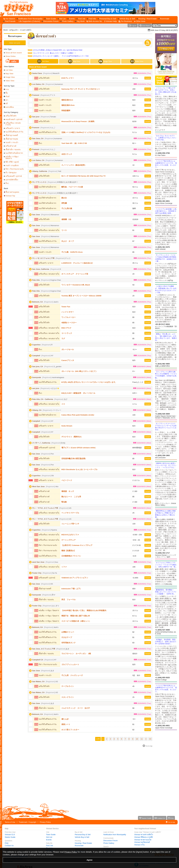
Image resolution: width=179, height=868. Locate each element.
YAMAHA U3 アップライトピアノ (75, 578)
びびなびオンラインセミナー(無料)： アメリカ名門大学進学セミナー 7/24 (58, 56)
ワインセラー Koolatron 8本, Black (76, 285)
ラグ (63, 339)
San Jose (36, 215)
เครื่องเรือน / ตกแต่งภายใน (13, 124)
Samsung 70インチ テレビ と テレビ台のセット (81, 89)
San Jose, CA (38, 138)
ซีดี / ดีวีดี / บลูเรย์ (12, 162)
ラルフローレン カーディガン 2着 (76, 654)
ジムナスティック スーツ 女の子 (76, 708)
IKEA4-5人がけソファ (70, 535)
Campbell (36, 356)
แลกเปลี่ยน (10, 107)
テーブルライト (68, 686)
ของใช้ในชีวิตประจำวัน (14, 132)
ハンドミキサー (68, 312)
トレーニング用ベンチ (70, 524)
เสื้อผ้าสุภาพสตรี (12, 135)
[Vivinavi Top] (17, 8)
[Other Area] (140, 21)
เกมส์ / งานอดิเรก (12, 165)
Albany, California (40, 171)
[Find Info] (91, 19)
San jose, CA (38, 366)
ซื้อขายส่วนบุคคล (15, 36)
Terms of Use (10, 822)
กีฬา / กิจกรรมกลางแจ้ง (15, 169)
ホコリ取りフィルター (70, 730)
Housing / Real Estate (83, 843)
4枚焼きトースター (69, 323)
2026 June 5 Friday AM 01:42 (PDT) (164, 30)
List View (9, 70)
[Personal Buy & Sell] (107, 19)
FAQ (7, 843)
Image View (10, 77)
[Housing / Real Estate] (147, 19)
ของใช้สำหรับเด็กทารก (14, 153)
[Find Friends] (9, 21)
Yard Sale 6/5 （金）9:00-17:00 (74, 143)
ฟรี (7, 104)
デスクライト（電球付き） (72, 437)
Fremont (36, 95)
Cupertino (36, 345)
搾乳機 (64, 203)
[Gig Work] (80, 21)
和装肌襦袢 (66, 111)
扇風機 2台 (66, 219)
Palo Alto (36, 280)
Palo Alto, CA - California (43, 399)
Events (49, 840)
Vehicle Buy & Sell (82, 837)
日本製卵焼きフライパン (71, 556)
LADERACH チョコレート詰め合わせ (77, 263)
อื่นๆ (7, 183)
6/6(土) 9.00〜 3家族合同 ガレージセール (78, 393)
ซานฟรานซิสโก (26, 30)
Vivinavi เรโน (139, 845)
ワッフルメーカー (69, 317)
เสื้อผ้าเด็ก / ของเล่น (13, 150)
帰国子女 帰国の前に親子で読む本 (76, 616)
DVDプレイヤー (68, 78)
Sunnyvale (37, 377)
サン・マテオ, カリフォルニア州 (45, 508)
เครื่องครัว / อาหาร (13, 128)
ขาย (7, 89)
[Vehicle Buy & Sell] (126, 19)
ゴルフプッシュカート (70, 664)
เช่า (7, 100)
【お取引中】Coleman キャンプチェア (77, 545)
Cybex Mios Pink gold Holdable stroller (78, 415)
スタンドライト (68, 697)
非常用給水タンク (69, 643)
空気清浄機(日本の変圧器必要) (74, 459)
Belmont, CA (37, 302)
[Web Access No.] (94, 21)
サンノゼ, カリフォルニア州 (43, 258)
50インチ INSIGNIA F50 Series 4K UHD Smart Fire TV (83, 176)
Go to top (172, 822)
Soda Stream (67, 426)
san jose (36, 388)
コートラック (67, 333)
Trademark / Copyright (28, 822)
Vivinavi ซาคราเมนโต (143, 840)
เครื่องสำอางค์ (11, 146)
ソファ (64, 567)
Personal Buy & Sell (83, 835)
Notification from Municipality (115, 835)
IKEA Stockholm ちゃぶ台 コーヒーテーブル (79, 469)
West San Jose (38, 487)
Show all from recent (14, 53)
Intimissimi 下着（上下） (72, 589)
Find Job (50, 846)
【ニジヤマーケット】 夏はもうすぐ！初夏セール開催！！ (52, 53)
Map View (9, 74)
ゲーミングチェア (69, 540)
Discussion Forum (110, 841)
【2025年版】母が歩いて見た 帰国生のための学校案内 (84, 610)
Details (148, 78)
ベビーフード (67, 480)
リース (64, 230)
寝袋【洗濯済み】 (69, 551)
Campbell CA (38, 660)
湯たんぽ (65, 719)
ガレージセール (68, 349)
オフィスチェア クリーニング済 (75, 274)
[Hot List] (62, 19)
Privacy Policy (45, 822)
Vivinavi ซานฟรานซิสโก (144, 835)
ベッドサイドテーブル (70, 513)
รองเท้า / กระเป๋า (12, 142)
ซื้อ (7, 93)
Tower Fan (66, 307)
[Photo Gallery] (67, 21)
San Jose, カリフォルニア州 (44, 649)
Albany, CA (37, 410)
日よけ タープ (68, 241)
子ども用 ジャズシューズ (72, 675)
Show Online (11, 56)
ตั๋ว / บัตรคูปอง (11, 173)
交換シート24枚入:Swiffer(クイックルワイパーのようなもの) (86, 132)
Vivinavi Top (10, 196)
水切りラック (67, 154)
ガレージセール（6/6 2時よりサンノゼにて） (79, 371)
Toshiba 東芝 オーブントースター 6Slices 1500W (81, 296)
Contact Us (9, 846)
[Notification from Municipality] (30, 19)
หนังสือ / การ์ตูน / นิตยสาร (12, 158)
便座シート (66, 724)
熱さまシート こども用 (71, 497)
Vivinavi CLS (10, 835)
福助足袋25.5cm (68, 105)
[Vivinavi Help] (110, 21)
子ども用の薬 (67, 208)
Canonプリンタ (68, 360)
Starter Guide (10, 837)
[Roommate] (164, 19)
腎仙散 (64, 502)
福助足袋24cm (67, 100)
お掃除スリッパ (68, 632)
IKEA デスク (66, 328)
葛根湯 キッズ (68, 491)
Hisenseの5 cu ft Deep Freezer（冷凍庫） (79, 121)
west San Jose (38, 562)
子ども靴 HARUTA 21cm (72, 252)
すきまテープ (67, 637)
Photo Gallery (109, 843)
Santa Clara (37, 73)
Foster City (37, 573)
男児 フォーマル (69, 600)
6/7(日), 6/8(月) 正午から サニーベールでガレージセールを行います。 (89, 382)
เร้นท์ (7, 96)
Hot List (49, 837)
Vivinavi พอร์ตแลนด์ (142, 842)
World (5, 30)
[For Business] (125, 21)
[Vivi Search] (9, 19)
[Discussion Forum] (50, 21)
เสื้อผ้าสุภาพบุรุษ (12, 139)
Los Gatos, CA (38, 84)
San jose (36, 117)
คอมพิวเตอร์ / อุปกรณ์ (14, 119)
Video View (10, 81)
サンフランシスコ (39, 182)
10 (137, 739)
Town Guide (51, 835)
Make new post (15, 43)
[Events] (71, 19)
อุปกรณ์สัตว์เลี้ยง (12, 180)
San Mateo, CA (38, 682)
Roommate (79, 846)
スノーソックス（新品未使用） (74, 165)
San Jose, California (41, 269)
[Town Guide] (50, 19)
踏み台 (64, 198)
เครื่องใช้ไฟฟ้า (11, 116)
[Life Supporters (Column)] (29, 21)
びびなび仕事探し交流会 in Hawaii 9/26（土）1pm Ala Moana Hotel (55, 50)
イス (63, 404)
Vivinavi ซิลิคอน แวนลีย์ (144, 837)
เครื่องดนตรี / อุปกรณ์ (14, 176)
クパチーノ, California (41, 443)
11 (142, 739)
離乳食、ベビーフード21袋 (72, 187)
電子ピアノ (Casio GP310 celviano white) (78, 448)
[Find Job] (81, 19)
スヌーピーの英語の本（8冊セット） (76, 621)
